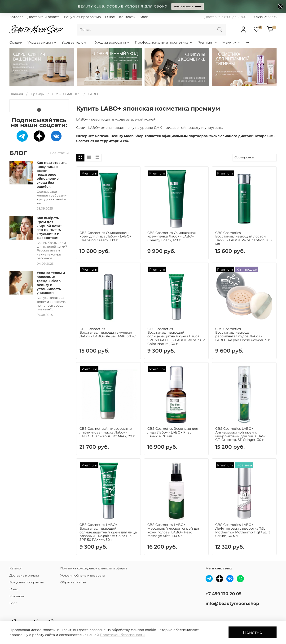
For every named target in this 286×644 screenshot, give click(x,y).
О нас (110, 17)
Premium (207, 42)
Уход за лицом (42, 42)
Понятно (253, 632)
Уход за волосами (113, 42)
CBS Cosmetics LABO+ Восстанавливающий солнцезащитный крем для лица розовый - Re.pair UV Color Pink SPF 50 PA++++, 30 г (108, 532)
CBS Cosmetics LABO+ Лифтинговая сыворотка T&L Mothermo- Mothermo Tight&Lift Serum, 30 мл (243, 530)
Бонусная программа (82, 17)
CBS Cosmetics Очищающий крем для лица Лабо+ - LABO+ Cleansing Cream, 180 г (106, 237)
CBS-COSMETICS (66, 94)
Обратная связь (73, 582)
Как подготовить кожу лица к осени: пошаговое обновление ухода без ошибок (52, 175)
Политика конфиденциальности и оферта (94, 568)
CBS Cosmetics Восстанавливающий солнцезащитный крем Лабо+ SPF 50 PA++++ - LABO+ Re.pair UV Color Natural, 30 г (176, 336)
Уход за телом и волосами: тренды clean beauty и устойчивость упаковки (51, 283)
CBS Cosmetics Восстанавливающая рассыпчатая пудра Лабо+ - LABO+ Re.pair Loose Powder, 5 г (242, 334)
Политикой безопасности (122, 635)
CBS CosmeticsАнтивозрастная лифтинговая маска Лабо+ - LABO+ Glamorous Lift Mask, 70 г (107, 432)
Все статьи (59, 153)
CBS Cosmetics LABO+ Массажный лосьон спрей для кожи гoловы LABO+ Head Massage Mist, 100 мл (174, 530)
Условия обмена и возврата (83, 575)
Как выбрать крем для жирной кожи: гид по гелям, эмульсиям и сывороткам (49, 228)
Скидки (16, 42)
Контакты (127, 17)
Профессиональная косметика (164, 42)
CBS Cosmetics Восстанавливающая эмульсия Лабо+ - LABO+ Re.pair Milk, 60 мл (108, 333)
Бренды (38, 94)
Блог (144, 17)
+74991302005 (265, 17)
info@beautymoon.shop (232, 603)
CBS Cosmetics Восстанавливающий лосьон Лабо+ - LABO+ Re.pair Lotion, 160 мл (243, 238)
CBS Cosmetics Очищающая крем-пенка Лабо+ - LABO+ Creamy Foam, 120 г (172, 237)
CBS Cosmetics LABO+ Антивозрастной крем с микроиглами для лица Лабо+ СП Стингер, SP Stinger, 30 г (242, 434)
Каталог (16, 17)
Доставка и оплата (44, 17)
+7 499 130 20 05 (224, 594)
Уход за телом (76, 42)
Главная (16, 94)
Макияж (231, 42)
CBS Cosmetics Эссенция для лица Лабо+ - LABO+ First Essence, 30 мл (173, 432)
